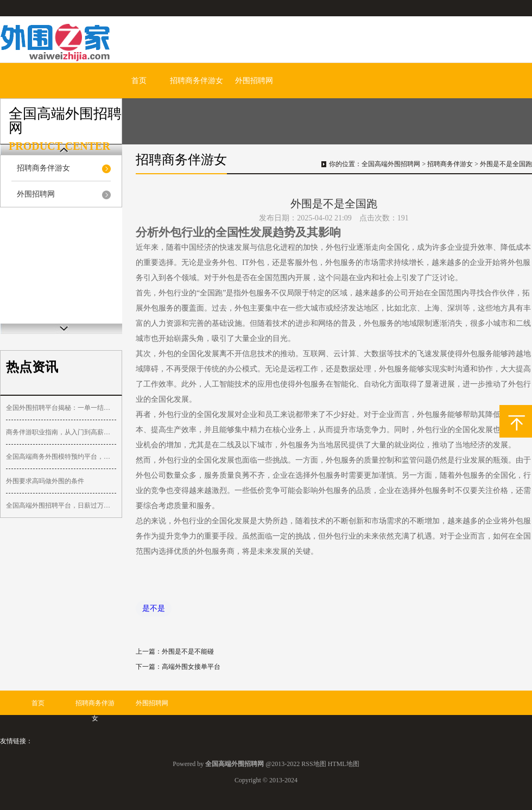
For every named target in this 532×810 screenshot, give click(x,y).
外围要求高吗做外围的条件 (45, 481)
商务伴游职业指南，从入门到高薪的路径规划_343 (61, 432)
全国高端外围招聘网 (391, 164)
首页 (139, 81)
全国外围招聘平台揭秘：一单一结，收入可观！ (61, 408)
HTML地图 (344, 764)
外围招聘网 (254, 81)
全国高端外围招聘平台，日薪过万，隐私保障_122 (61, 505)
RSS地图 (313, 764)
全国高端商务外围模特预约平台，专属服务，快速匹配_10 (61, 457)
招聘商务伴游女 (197, 81)
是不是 (154, 608)
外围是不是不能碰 (188, 651)
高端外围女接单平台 (191, 667)
